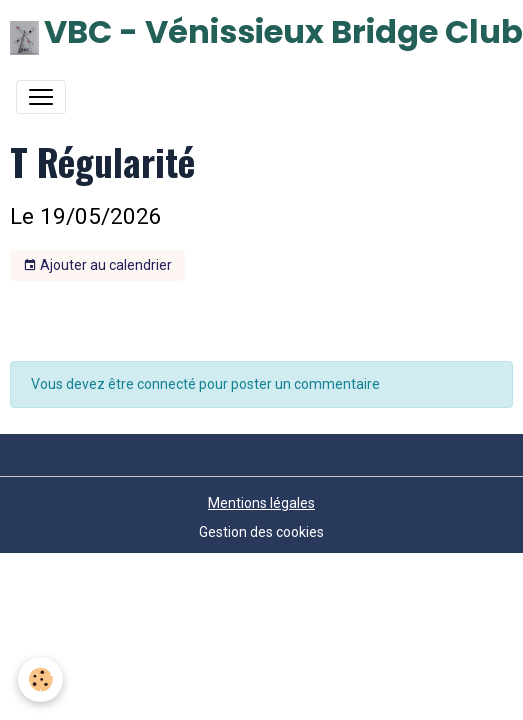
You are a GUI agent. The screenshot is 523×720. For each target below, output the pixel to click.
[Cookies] (40, 679)
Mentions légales (261, 503)
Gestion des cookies (261, 532)
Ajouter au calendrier (97, 266)
